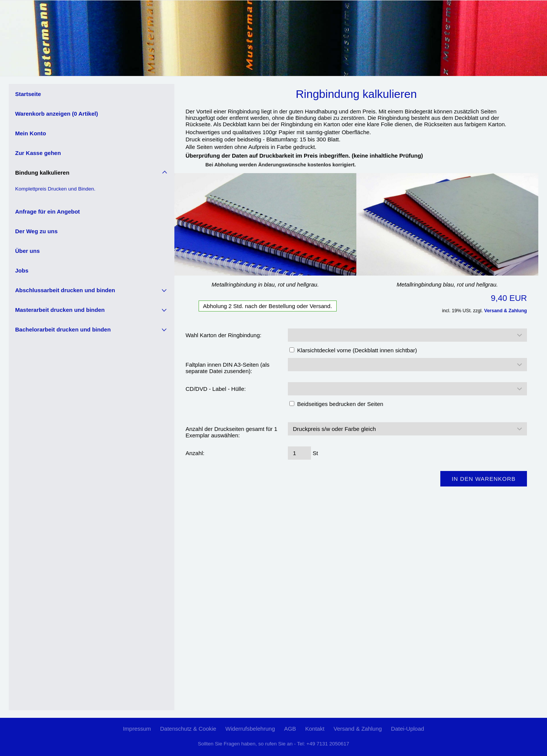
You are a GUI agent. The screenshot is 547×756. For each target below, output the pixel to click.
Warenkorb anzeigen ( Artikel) (57, 114)
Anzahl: (195, 453)
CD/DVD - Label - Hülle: (216, 389)
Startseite (28, 94)
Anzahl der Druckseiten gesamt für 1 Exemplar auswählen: (232, 432)
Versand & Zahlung (506, 311)
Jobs (22, 270)
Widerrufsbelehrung (250, 729)
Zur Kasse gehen (38, 153)
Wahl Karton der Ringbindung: (224, 335)
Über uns (27, 251)
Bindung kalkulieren (42, 173)
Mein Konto (31, 133)
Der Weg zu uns (36, 231)
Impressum (137, 729)
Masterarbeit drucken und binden (60, 310)
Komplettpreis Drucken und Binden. (55, 189)
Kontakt (315, 729)
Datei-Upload (408, 729)
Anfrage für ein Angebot (47, 211)
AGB (290, 729)
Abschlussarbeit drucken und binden (65, 290)
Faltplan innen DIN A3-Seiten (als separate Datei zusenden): (228, 368)
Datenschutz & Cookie (188, 729)
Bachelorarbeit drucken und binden (63, 329)
